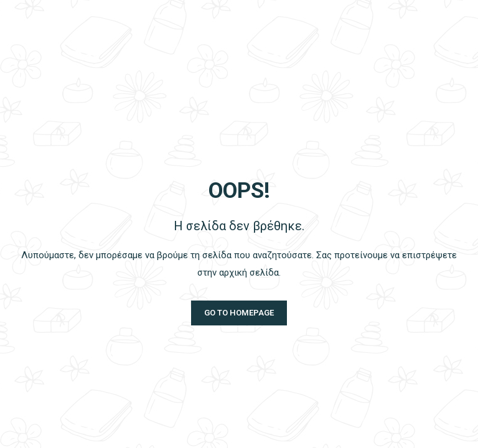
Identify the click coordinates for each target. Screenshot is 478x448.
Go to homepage (239, 313)
